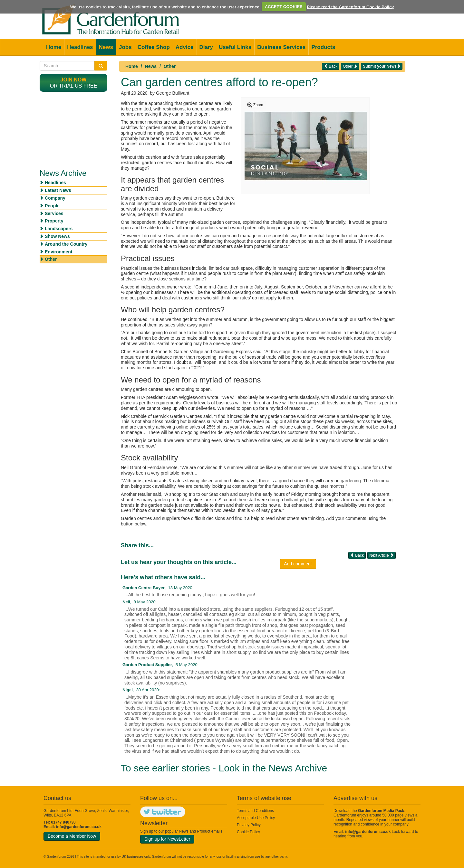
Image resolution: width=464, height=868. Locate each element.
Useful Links (235, 47)
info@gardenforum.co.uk (79, 827)
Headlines (80, 47)
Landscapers (59, 229)
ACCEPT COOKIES (284, 7)
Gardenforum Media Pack (381, 811)
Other (170, 66)
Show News (57, 236)
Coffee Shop (154, 47)
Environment (59, 252)
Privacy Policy (249, 825)
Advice (185, 47)
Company (55, 198)
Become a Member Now (72, 836)
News (106, 47)
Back (331, 66)
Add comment (298, 564)
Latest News (58, 190)
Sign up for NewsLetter (167, 839)
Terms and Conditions (255, 811)
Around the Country (66, 244)
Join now (74, 80)
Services (54, 213)
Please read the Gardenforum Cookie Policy (350, 7)
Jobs (125, 47)
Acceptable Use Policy (256, 818)
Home (54, 47)
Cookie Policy (248, 832)
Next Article (382, 555)
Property (54, 221)
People (52, 206)
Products (323, 47)
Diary (206, 47)
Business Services (281, 47)
